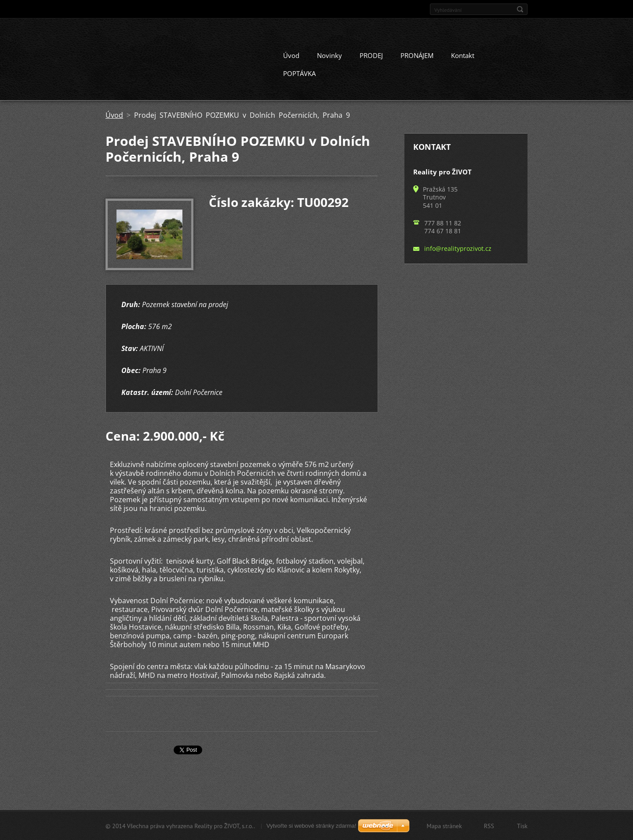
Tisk (522, 826)
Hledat (520, 9)
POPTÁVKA (299, 73)
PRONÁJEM (417, 55)
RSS (489, 826)
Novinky (329, 55)
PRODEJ (371, 55)
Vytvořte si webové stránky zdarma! (311, 825)
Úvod (291, 55)
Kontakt (463, 55)
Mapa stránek (444, 826)
